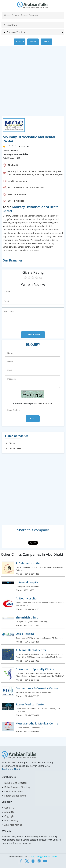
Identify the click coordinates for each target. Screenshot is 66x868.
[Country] (33, 25)
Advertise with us (13, 825)
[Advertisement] (33, 83)
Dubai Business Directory (17, 787)
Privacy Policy (11, 821)
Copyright (9, 816)
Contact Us (10, 808)
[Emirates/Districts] (33, 32)
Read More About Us (13, 769)
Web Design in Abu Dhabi (44, 856)
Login (33, 42)
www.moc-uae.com (17, 194)
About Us (9, 812)
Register (20, 42)
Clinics (12, 443)
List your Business (14, 791)
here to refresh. (45, 404)
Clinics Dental (15, 448)
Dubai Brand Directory (16, 783)
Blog (46, 42)
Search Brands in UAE (15, 796)
